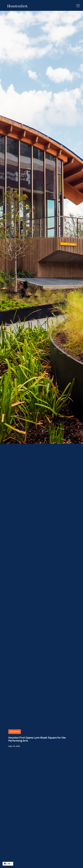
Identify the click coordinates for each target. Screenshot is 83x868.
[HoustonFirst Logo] (18, 6)
